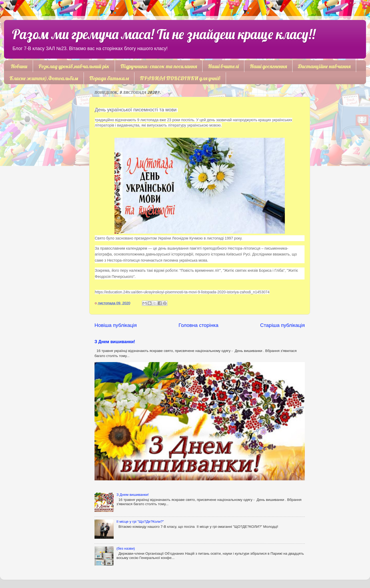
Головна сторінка (199, 325)
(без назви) (126, 548)
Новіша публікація (116, 325)
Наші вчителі (223, 66)
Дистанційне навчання (324, 66)
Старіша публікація (282, 325)
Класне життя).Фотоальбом (44, 78)
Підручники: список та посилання (159, 66)
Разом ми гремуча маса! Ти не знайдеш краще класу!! (164, 34)
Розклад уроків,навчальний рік (74, 66)
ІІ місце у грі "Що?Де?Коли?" (140, 522)
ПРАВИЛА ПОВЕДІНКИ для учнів (180, 78)
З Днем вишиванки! (115, 342)
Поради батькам (109, 78)
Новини (19, 66)
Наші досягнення (268, 66)
